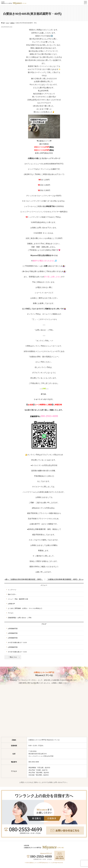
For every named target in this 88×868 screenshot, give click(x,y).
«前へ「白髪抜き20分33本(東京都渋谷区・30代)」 (24, 579)
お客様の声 (11, 604)
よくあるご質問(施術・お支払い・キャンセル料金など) (25, 608)
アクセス (11, 613)
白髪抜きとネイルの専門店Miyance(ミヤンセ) (41, 863)
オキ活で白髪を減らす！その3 (17, 642)
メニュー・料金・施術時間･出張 (18, 599)
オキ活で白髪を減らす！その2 (17, 652)
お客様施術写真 (13, 629)
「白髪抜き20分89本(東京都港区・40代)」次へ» (65, 579)
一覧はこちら (13, 657)
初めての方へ (12, 594)
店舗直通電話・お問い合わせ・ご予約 (20, 618)
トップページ (12, 590)
